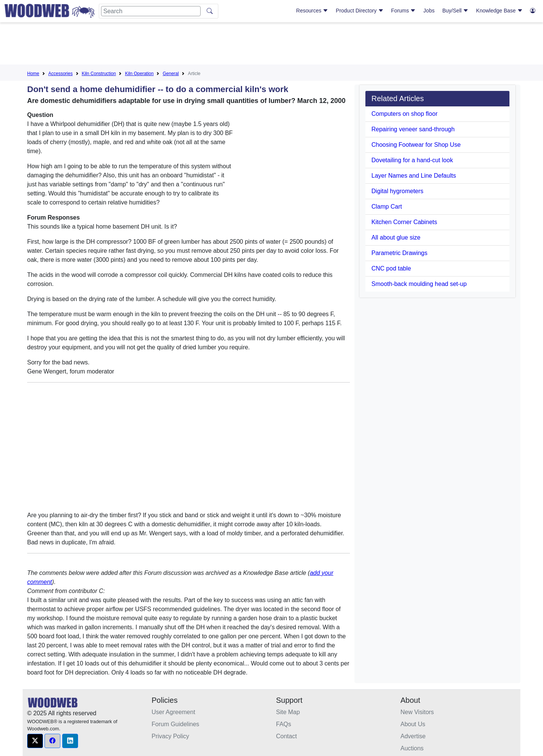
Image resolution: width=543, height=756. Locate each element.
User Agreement (173, 712)
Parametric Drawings (399, 253)
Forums (403, 11)
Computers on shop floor (404, 114)
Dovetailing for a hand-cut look (412, 160)
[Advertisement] (271, 45)
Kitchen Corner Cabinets (404, 222)
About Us (413, 724)
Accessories (61, 74)
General (171, 74)
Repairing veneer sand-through (413, 129)
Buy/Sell (455, 11)
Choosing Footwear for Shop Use (416, 145)
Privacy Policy (170, 736)
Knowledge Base (499, 11)
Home (33, 74)
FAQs (284, 724)
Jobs (429, 11)
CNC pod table (391, 268)
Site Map (288, 712)
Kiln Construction (99, 74)
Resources (312, 11)
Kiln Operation (139, 74)
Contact (286, 736)
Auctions (412, 748)
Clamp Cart (387, 207)
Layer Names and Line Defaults (414, 176)
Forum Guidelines (175, 724)
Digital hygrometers (397, 191)
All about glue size (396, 237)
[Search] (151, 11)
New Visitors (417, 712)
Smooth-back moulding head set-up (419, 284)
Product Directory (360, 11)
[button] (35, 741)
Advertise (413, 736)
